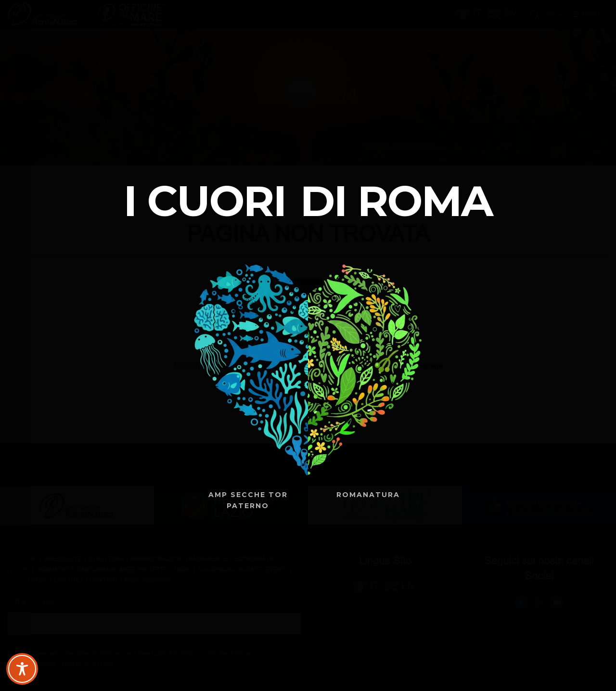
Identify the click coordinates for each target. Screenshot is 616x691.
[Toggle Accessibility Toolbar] (22, 669)
